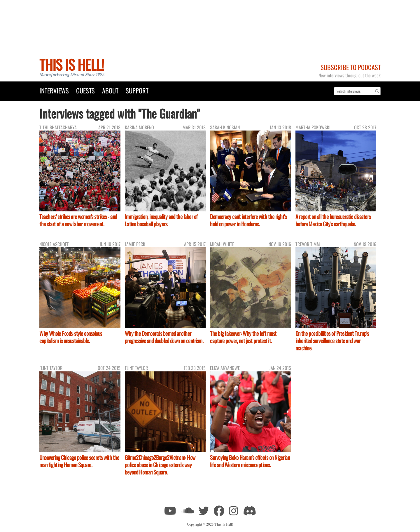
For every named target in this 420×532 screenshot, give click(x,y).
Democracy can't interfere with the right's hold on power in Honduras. (248, 220)
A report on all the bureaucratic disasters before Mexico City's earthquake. (333, 220)
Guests (85, 90)
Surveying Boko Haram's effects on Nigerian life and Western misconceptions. (250, 461)
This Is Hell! (72, 64)
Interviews (54, 90)
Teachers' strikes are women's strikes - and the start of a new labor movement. (78, 220)
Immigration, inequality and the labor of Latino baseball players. (161, 220)
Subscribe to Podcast (351, 67)
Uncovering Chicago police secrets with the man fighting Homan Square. (79, 461)
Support (137, 90)
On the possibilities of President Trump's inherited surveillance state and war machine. (332, 341)
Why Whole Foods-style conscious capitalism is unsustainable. (71, 337)
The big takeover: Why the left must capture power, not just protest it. (243, 337)
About (110, 90)
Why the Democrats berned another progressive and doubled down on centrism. (164, 337)
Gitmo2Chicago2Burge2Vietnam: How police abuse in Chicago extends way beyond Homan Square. (160, 465)
